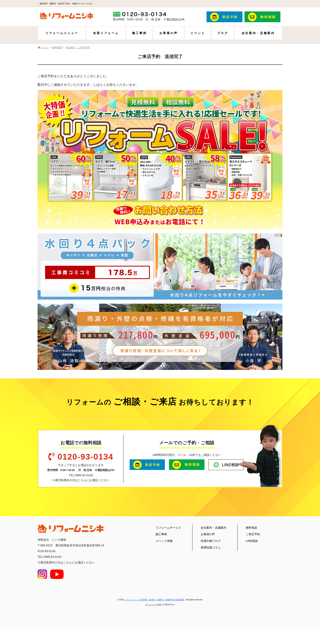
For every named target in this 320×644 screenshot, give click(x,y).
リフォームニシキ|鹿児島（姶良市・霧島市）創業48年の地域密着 (155, 600)
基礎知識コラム (211, 547)
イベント (198, 33)
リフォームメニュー (62, 33)
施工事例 (139, 33)
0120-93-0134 (85, 457)
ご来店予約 (253, 534)
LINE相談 (252, 541)
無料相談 (251, 528)
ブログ (223, 33)
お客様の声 (169, 33)
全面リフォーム (106, 33)
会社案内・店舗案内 (258, 33)
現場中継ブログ (211, 541)
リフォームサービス (168, 528)
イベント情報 (164, 541)
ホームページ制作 (153, 605)
